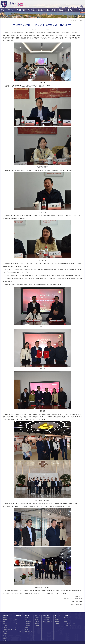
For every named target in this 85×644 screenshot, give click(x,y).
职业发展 (37, 623)
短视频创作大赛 (67, 625)
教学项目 (31, 10)
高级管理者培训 (28, 631)
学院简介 (5, 618)
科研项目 (17, 623)
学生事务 (37, 625)
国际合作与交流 (47, 620)
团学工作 (37, 622)
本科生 (26, 618)
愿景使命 (5, 620)
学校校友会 (58, 623)
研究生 (26, 620)
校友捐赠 (57, 622)
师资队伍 (17, 618)
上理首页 (61, 7)
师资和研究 (21, 10)
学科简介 (17, 620)
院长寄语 (5, 625)
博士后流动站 (18, 631)
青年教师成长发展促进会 (69, 623)
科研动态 (17, 622)
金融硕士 (27, 629)
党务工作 (66, 618)
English (78, 7)
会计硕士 (27, 627)
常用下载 (5, 639)
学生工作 (41, 10)
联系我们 (5, 637)
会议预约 (67, 7)
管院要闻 (80, 20)
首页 (76, 20)
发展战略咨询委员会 (8, 629)
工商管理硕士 (28, 622)
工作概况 (37, 618)
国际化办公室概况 (47, 618)
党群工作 (71, 10)
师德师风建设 (67, 622)
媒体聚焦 (5, 641)
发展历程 (5, 622)
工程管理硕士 (28, 625)
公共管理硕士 (28, 623)
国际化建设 (51, 10)
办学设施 (5, 633)
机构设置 (5, 631)
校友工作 (61, 10)
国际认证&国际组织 (48, 622)
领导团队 (5, 627)
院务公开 (5, 635)
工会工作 (66, 620)
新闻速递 (37, 620)
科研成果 (17, 627)
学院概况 (10, 10)
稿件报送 (72, 7)
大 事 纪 (5, 623)
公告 (56, 618)
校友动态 (57, 620)
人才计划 (17, 625)
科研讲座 (17, 629)
